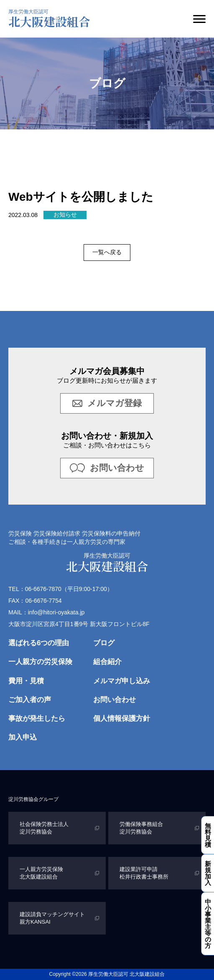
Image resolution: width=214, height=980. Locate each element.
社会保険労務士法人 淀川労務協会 (45, 828)
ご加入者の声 (30, 700)
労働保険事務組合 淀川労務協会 (142, 828)
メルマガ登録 (107, 403)
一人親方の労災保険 (40, 662)
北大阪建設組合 (49, 19)
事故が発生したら (37, 719)
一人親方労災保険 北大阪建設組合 (42, 873)
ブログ (104, 643)
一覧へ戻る (107, 252)
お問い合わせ (107, 468)
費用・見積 (26, 681)
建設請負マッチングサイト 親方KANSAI (53, 918)
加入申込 (23, 737)
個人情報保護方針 (122, 719)
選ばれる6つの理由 (39, 643)
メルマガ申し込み (122, 681)
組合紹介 (107, 662)
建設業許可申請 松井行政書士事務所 (144, 873)
